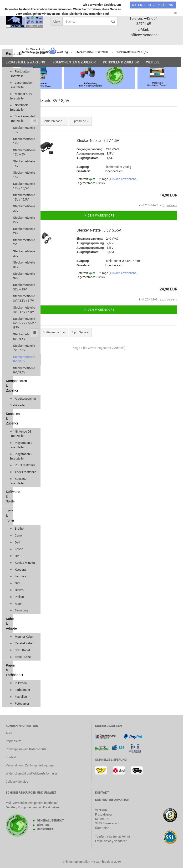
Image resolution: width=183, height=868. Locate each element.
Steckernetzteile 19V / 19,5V (24, 197)
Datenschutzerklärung (153, 5)
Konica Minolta (22, 563)
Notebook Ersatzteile (19, 107)
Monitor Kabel (21, 637)
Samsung (19, 610)
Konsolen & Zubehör (121, 62)
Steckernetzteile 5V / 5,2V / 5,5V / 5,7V (24, 323)
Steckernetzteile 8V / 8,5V (24, 359)
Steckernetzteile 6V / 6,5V (24, 336)
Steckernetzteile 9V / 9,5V (24, 370)
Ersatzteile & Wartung (25, 62)
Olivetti (17, 590)
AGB (9, 733)
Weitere (153, 62)
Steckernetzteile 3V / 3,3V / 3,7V (24, 298)
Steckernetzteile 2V (24, 242)
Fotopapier (19, 704)
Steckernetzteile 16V (24, 175)
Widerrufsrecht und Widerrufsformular (31, 773)
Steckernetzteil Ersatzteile (22, 119)
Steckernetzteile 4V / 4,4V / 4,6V (24, 310)
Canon (16, 535)
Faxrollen (18, 697)
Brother (17, 529)
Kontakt (11, 757)
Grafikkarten (18, 405)
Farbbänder (20, 690)
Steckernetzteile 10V (24, 130)
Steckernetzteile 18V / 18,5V (24, 186)
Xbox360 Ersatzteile (18, 481)
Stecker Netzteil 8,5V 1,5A (98, 141)
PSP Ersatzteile (22, 465)
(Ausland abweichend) (123, 179)
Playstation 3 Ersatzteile (21, 456)
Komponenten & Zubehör (74, 62)
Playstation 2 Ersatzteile (21, 445)
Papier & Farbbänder (10, 670)
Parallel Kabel (21, 643)
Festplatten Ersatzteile (20, 74)
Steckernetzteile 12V (24, 141)
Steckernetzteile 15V (24, 164)
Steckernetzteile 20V (24, 208)
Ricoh (16, 604)
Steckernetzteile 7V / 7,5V (24, 348)
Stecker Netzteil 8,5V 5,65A (99, 230)
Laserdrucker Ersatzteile (21, 85)
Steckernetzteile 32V (24, 276)
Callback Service (17, 782)
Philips (17, 597)
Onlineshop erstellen (76, 862)
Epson (16, 549)
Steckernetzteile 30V (24, 253)
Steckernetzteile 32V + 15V (24, 287)
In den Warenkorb (99, 216)
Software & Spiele (10, 496)
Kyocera (18, 570)
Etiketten (18, 683)
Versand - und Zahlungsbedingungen (30, 765)
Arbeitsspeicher (23, 399)
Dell (15, 542)
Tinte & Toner (10, 516)
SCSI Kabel (20, 650)
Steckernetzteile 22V (24, 220)
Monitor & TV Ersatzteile (21, 96)
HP (14, 556)
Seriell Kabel (20, 657)
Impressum (13, 741)
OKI (15, 583)
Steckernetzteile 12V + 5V (24, 152)
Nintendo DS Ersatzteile (21, 434)
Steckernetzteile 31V (24, 265)
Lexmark (18, 576)
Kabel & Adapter (10, 624)
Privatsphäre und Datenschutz (26, 749)
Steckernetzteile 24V (24, 231)
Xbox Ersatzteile (23, 472)
